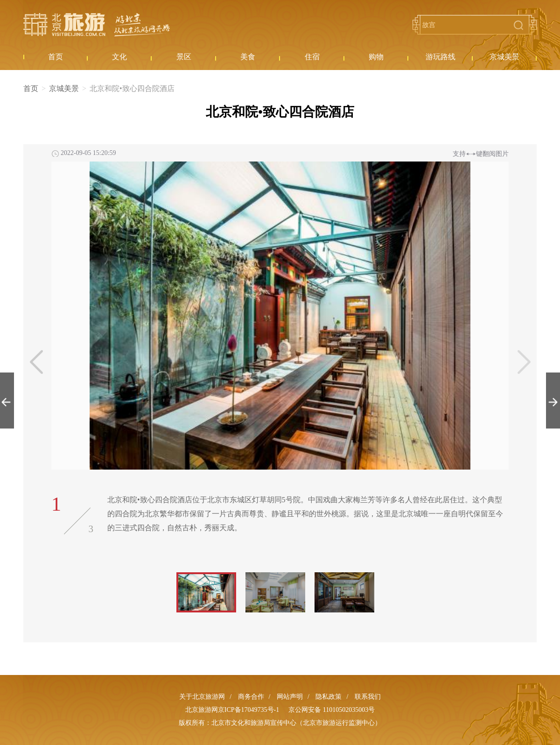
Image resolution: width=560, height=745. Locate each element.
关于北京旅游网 (202, 697)
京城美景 (64, 88)
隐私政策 (329, 697)
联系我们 (368, 697)
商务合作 (251, 697)
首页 (31, 88)
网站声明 (290, 697)
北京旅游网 (97, 25)
